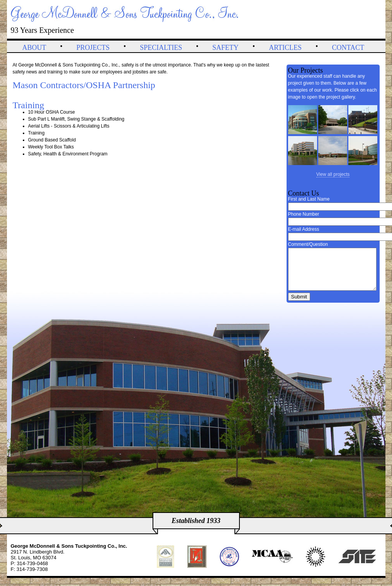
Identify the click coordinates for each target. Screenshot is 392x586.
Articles (285, 48)
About (34, 48)
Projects (93, 48)
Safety (226, 48)
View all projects (333, 174)
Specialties (161, 48)
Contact (348, 48)
